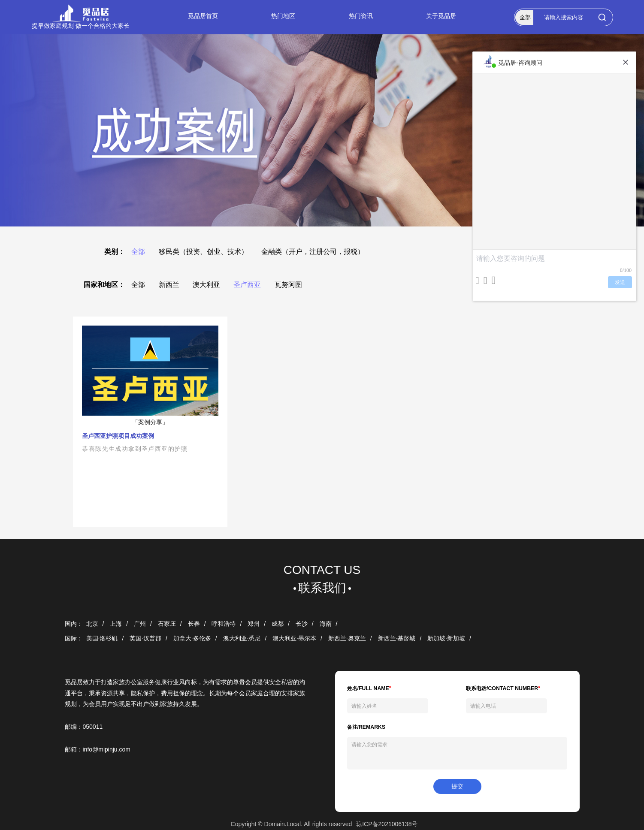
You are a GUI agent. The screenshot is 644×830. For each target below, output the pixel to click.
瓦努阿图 (288, 285)
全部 (138, 252)
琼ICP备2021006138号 (387, 824)
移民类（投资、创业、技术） (203, 252)
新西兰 (169, 285)
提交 (457, 786)
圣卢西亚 (247, 285)
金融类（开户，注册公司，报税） (313, 252)
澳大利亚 (206, 285)
